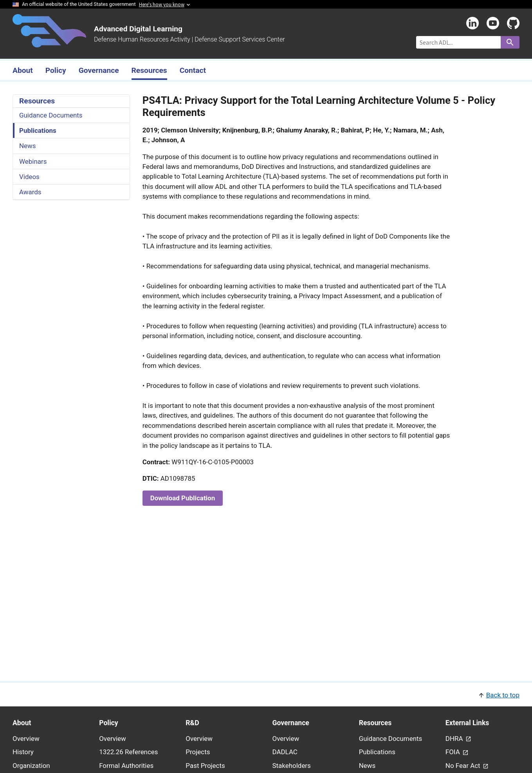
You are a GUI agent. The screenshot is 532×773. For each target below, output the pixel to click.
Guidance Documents (51, 115)
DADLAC (285, 752)
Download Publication (183, 498)
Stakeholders (292, 766)
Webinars (33, 161)
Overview (26, 739)
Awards (30, 192)
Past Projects (205, 766)
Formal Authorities (126, 766)
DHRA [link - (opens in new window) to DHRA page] (455, 739)
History (23, 752)
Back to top (503, 695)
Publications (38, 130)
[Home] (49, 43)
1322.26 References (128, 752)
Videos (29, 177)
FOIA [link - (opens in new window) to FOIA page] (454, 752)
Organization (31, 766)
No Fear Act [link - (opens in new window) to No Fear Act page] (464, 766)
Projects (198, 752)
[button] (266, 694)
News (28, 146)
